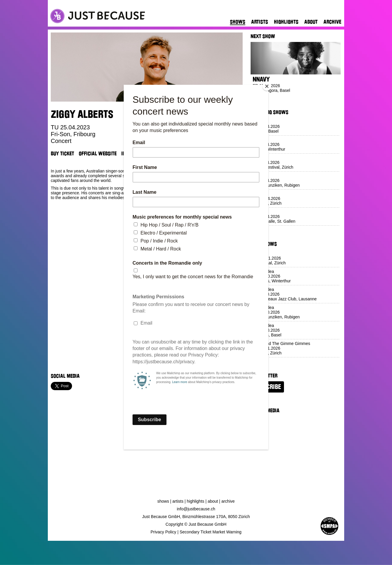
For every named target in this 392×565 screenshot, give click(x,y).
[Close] (267, 86)
